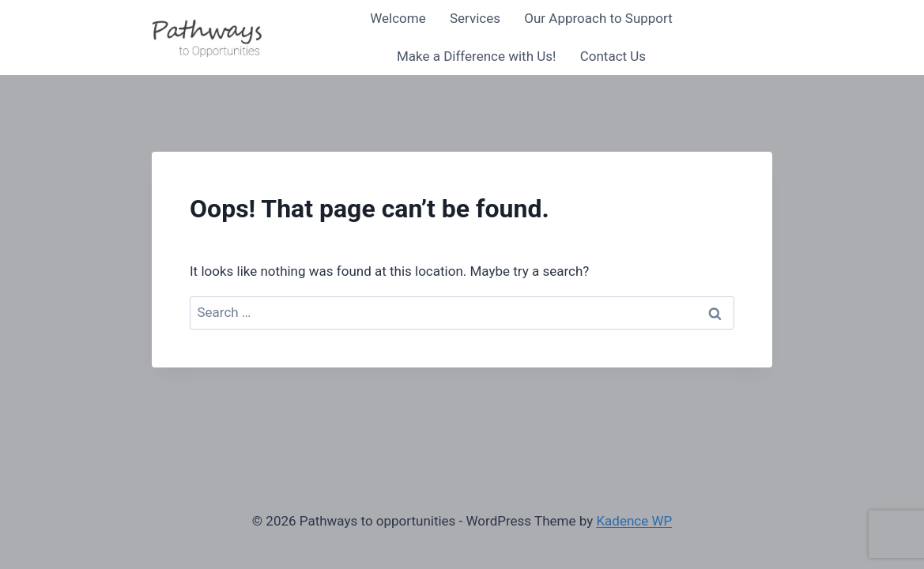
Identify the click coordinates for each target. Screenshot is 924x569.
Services (475, 18)
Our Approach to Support (598, 18)
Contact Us (613, 56)
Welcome (398, 18)
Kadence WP (634, 521)
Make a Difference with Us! (477, 56)
